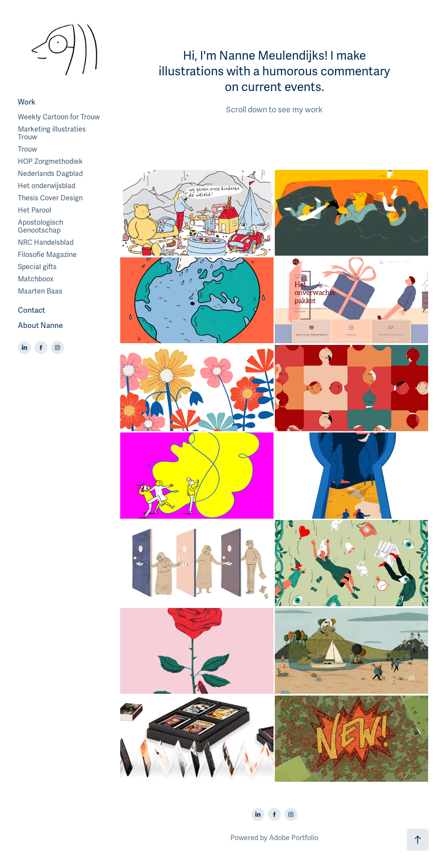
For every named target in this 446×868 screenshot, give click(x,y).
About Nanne (40, 326)
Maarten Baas (40, 291)
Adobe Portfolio (294, 838)
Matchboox (36, 279)
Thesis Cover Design (50, 198)
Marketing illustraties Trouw (52, 133)
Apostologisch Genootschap (41, 226)
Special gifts (37, 267)
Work (27, 102)
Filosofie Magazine (47, 255)
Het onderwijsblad (47, 186)
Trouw (27, 149)
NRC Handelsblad (46, 243)
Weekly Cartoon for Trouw (59, 117)
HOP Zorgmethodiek (50, 162)
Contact (31, 310)
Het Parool (35, 210)
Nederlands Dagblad (50, 174)
